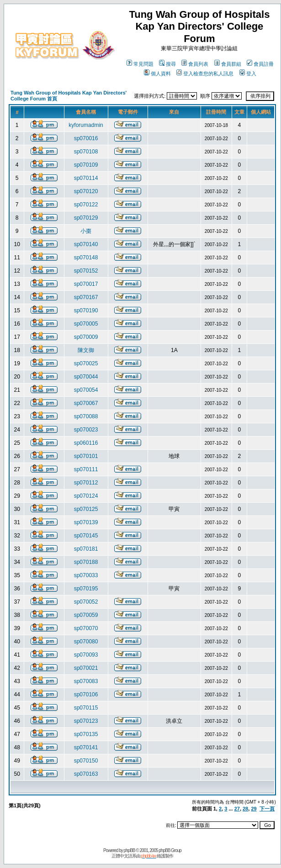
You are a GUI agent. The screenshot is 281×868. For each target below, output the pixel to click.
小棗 (86, 231)
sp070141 (86, 747)
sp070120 (86, 191)
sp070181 (86, 549)
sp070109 (86, 165)
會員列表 (195, 64)
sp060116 (86, 443)
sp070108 (86, 152)
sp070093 (86, 655)
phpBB (130, 850)
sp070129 (86, 218)
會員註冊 (260, 64)
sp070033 (86, 575)
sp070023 (86, 430)
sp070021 (86, 668)
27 (237, 809)
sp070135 (86, 734)
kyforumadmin (86, 125)
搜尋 (167, 64)
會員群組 (228, 64)
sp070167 (86, 297)
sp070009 (86, 337)
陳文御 (86, 350)
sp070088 (86, 416)
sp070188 (86, 562)
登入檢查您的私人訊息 (205, 74)
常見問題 (140, 64)
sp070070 (86, 628)
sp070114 (86, 178)
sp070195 (86, 589)
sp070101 (86, 456)
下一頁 (267, 809)
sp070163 (86, 774)
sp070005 (86, 324)
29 (254, 809)
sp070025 (86, 363)
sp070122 (86, 205)
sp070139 (86, 522)
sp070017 (86, 284)
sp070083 (86, 681)
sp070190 (86, 310)
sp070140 (86, 244)
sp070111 (86, 469)
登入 (248, 74)
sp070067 (86, 403)
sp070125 (86, 509)
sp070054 (86, 390)
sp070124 (86, 496)
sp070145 (86, 536)
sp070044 (86, 377)
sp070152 (86, 271)
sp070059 (86, 615)
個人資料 (157, 74)
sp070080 (86, 642)
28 (245, 809)
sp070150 (86, 761)
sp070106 (86, 694)
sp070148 (86, 258)
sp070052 (86, 602)
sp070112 (86, 483)
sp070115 (86, 708)
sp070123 (86, 721)
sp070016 (86, 138)
